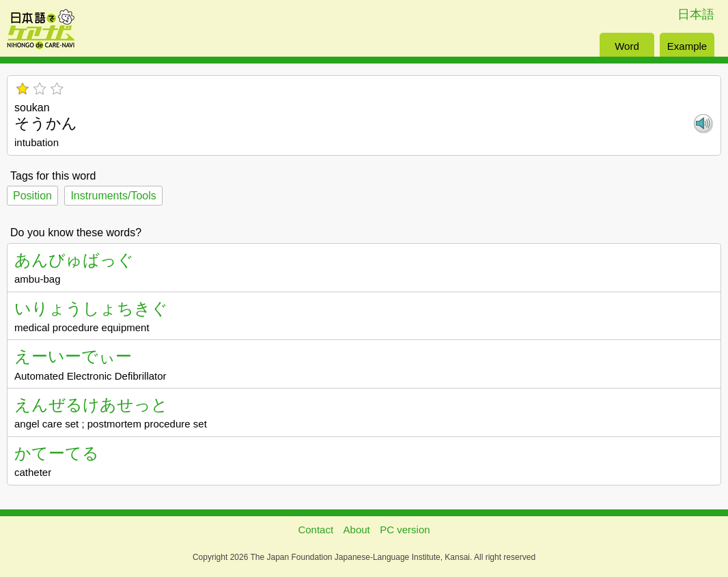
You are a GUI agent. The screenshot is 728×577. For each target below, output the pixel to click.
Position (32, 196)
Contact (316, 530)
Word (627, 46)
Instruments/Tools (113, 196)
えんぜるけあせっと (91, 405)
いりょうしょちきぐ (91, 308)
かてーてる (57, 453)
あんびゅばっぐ (74, 260)
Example (687, 46)
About (357, 530)
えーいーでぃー (73, 356)
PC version (405, 530)
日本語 (696, 14)
